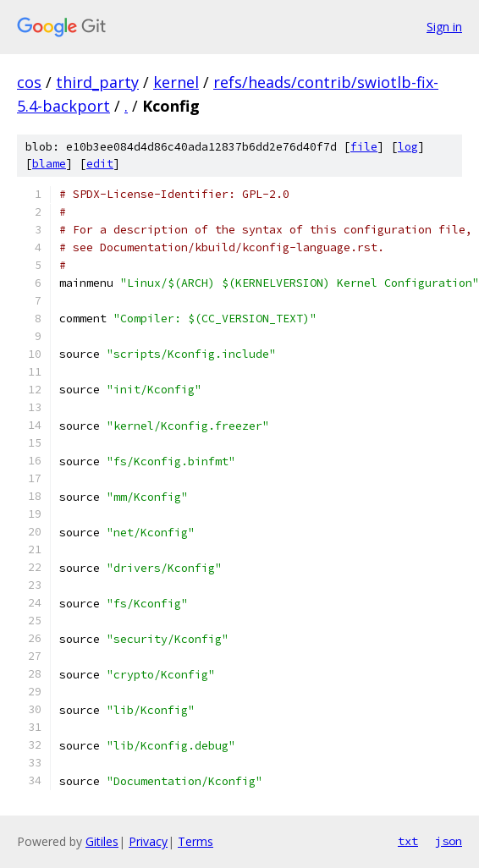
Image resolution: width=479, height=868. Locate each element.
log (408, 147)
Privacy (148, 841)
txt (408, 841)
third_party (97, 82)
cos (29, 82)
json (449, 841)
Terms (195, 841)
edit (100, 164)
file (364, 147)
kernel (176, 82)
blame (49, 164)
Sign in (444, 27)
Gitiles (102, 841)
